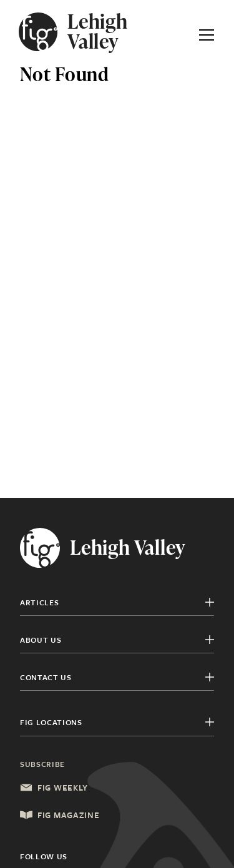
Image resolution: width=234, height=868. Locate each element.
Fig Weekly (54, 788)
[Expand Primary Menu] (207, 32)
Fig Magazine (60, 815)
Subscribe (42, 764)
